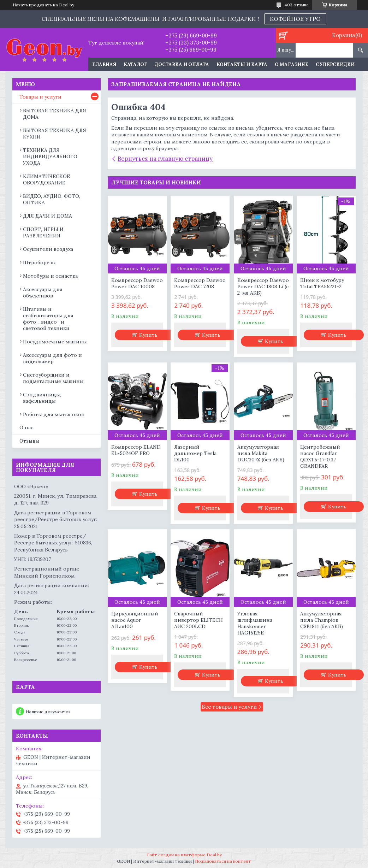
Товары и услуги (40, 97)
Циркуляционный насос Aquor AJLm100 (135, 620)
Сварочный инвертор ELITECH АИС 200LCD (198, 620)
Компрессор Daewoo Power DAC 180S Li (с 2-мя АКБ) (263, 287)
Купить (148, 335)
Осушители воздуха (48, 249)
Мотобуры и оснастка (50, 276)
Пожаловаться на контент (223, 861)
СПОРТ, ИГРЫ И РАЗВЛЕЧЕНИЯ (43, 232)
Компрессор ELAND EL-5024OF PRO (136, 450)
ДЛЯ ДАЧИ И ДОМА (48, 216)
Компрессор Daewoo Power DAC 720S (200, 283)
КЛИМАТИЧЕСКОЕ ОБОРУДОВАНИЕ (46, 179)
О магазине (292, 64)
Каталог (135, 64)
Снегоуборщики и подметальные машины (53, 378)
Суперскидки (335, 64)
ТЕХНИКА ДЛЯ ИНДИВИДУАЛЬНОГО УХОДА (50, 157)
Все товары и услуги (229, 707)
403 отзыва (297, 5)
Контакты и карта (242, 64)
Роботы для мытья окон (54, 414)
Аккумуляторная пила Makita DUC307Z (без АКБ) (261, 453)
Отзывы (29, 441)
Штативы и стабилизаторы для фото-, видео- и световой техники (48, 319)
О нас (26, 427)
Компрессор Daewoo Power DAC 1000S (137, 283)
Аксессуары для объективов (43, 293)
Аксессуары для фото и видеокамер (52, 358)
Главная (104, 64)
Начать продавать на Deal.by (43, 5)
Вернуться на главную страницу (165, 159)
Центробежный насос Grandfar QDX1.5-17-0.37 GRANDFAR (320, 456)
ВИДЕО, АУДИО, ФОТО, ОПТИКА (52, 199)
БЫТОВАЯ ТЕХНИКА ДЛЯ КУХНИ (55, 134)
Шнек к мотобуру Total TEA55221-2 (322, 283)
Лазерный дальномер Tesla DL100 (195, 453)
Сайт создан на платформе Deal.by (184, 855)
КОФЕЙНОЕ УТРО (295, 19)
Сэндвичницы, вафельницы (42, 398)
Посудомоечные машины (55, 342)
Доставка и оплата (182, 64)
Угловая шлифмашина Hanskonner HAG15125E (255, 623)
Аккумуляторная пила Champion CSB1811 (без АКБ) (322, 620)
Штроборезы (39, 262)
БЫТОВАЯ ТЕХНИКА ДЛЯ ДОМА (55, 114)
